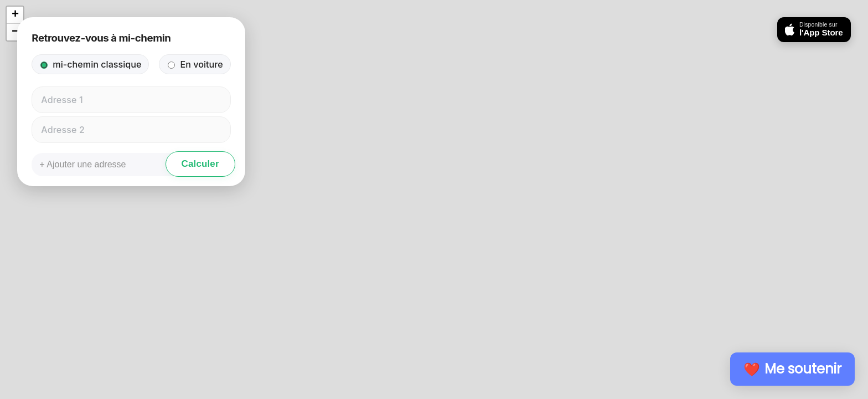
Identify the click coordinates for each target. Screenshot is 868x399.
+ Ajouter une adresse (82, 164)
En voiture (195, 64)
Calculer (200, 164)
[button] (15, 15)
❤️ (792, 369)
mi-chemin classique (91, 64)
